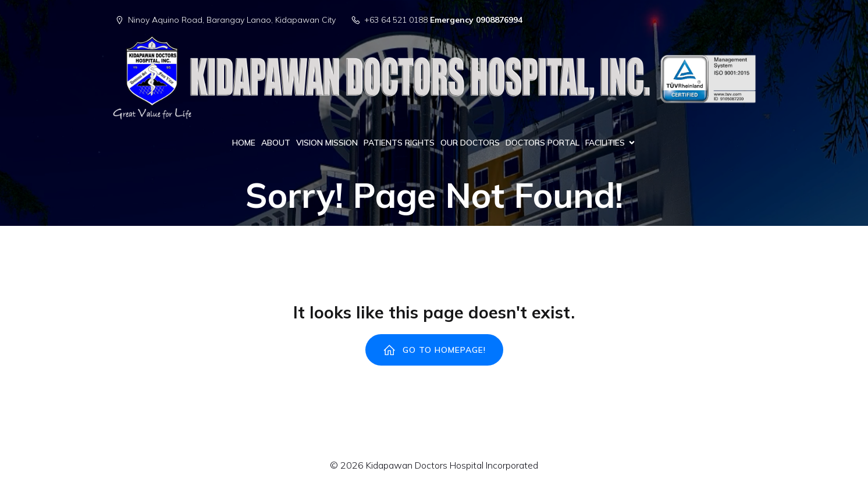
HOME (244, 143)
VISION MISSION (327, 143)
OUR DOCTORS (470, 143)
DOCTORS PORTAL (542, 143)
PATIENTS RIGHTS (399, 143)
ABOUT (276, 143)
